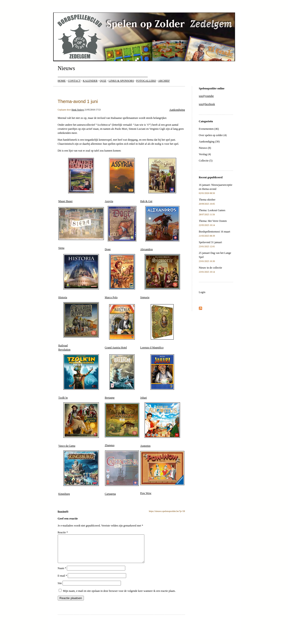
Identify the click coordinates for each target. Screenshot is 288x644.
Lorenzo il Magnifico (157, 327)
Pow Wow (162, 473)
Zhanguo (122, 425)
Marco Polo (120, 277)
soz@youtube (206, 96)
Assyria (120, 180)
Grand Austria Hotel (120, 327)
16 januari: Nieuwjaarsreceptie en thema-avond (216, 189)
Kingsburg (79, 473)
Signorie (160, 277)
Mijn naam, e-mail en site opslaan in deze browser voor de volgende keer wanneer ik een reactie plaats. (119, 596)
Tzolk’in (79, 377)
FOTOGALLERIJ (146, 81)
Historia (79, 277)
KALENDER (90, 81)
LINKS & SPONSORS (121, 81)
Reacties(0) (63, 511)
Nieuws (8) (205, 148)
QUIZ (103, 81)
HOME (62, 81)
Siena (81, 228)
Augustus (160, 425)
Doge (121, 228)
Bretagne (120, 377)
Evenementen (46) (209, 129)
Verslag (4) (205, 154)
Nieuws (66, 68)
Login (202, 292)
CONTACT (74, 81)
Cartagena (122, 473)
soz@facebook (207, 104)
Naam (62, 574)
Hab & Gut (158, 180)
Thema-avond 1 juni (78, 101)
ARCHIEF (164, 81)
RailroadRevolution (79, 327)
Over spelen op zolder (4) (213, 135)
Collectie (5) (206, 161)
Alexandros (160, 228)
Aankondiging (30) (209, 142)
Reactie (63, 532)
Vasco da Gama (79, 425)
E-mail (63, 581)
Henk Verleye (78, 110)
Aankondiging (177, 110)
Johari (157, 377)
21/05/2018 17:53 (93, 110)
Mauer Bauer (76, 180)
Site (60, 589)
